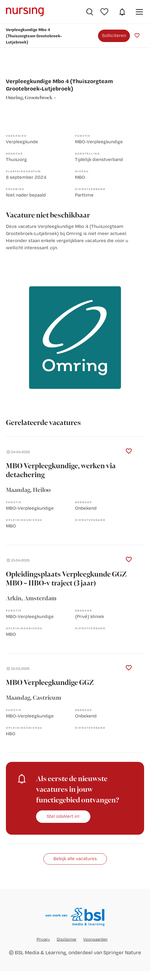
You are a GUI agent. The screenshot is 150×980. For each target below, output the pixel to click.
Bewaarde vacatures (105, 12)
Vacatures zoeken (90, 12)
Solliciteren (114, 35)
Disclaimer (67, 939)
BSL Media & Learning (40, 952)
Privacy (43, 939)
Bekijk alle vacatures (75, 858)
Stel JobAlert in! (63, 816)
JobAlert (122, 12)
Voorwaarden (95, 939)
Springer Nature (122, 952)
